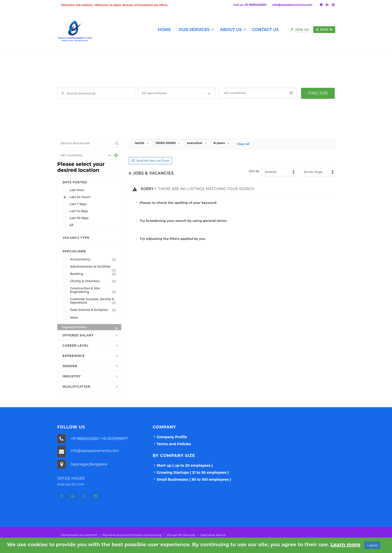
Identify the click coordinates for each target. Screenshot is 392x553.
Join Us (302, 30)
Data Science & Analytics (94, 310)
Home (164, 30)
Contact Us (265, 30)
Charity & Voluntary (94, 281)
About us (231, 30)
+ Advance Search (313, 102)
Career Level (76, 346)
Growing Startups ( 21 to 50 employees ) (193, 472)
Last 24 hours (80, 197)
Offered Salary (78, 335)
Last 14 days (79, 211)
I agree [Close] (372, 545)
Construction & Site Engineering (94, 290)
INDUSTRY (72, 376)
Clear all (243, 144)
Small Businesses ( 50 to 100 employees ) (194, 479)
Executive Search (213, 535)
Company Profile (172, 437)
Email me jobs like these (153, 161)
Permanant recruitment (79, 535)
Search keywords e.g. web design (81, 102)
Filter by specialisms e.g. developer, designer (169, 102)
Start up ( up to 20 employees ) (185, 465)
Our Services (194, 30)
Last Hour (77, 190)
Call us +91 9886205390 (250, 5)
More (74, 318)
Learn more (345, 544)
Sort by (254, 171)
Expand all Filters (90, 328)
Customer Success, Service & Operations (94, 301)
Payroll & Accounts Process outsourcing (132, 535)
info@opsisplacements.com (292, 5)
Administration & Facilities (94, 267)
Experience (74, 356)
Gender (70, 366)
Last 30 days (79, 218)
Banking (94, 274)
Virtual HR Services (181, 535)
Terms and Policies (174, 444)
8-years (221, 143)
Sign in (324, 30)
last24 (142, 143)
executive (197, 143)
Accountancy (94, 259)
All (71, 225)
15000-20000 (168, 143)
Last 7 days (78, 204)
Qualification (76, 387)
